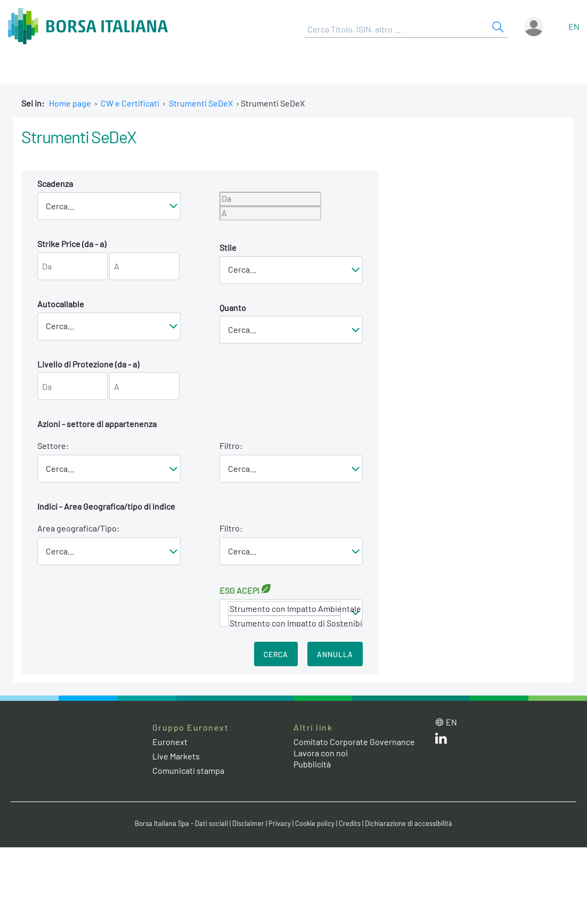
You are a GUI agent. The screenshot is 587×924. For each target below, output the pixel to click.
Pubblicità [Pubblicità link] (312, 764)
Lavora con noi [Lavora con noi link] (321, 753)
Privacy (280, 823)
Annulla (335, 654)
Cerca (276, 654)
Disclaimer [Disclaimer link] (248, 823)
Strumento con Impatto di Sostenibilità (284, 623)
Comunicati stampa (188, 770)
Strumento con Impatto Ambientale (284, 608)
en (574, 26)
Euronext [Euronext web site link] (170, 742)
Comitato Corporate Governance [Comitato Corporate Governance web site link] (354, 742)
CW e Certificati (130, 103)
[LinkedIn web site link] (441, 741)
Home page (70, 103)
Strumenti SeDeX (201, 103)
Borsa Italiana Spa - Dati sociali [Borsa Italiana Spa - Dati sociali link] (181, 823)
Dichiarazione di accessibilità (409, 823)
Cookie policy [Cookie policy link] (315, 823)
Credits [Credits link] (350, 823)
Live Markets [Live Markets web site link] (176, 756)
